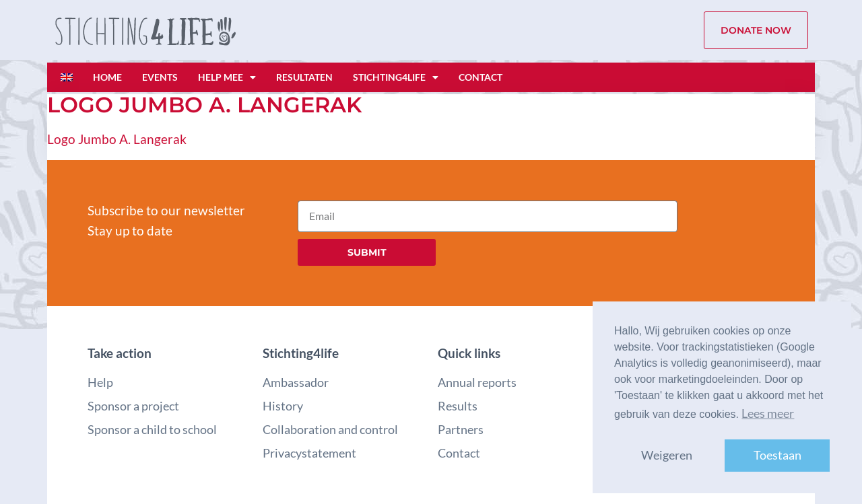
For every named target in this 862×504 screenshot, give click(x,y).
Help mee (227, 77)
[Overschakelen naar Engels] (67, 77)
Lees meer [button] (768, 413)
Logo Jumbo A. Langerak (117, 139)
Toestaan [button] (777, 455)
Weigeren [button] (667, 455)
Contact (480, 77)
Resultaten (304, 77)
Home (107, 77)
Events (160, 77)
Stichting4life (396, 77)
